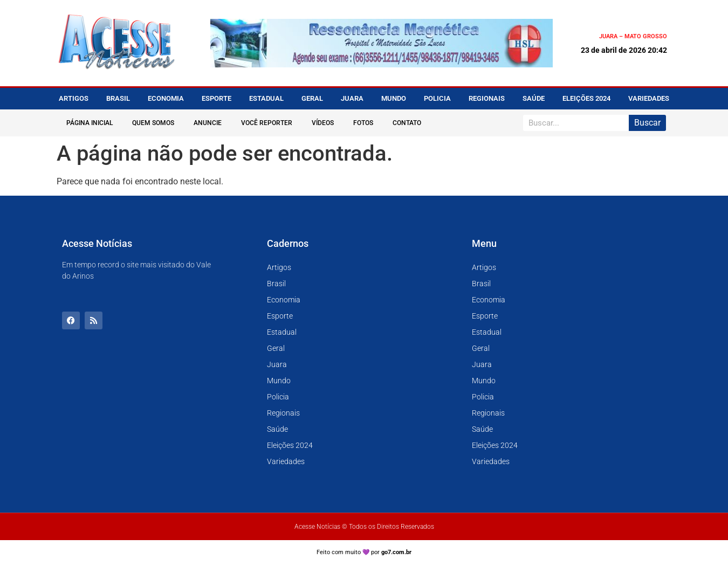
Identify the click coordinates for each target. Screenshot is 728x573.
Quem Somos (153, 123)
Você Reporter (267, 123)
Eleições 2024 (586, 98)
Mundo (394, 98)
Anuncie (208, 123)
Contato (407, 123)
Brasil (118, 98)
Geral (312, 98)
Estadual (266, 98)
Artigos (74, 98)
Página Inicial (90, 123)
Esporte (217, 98)
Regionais (487, 98)
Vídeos (323, 123)
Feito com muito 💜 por (364, 552)
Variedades (649, 98)
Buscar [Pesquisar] (647, 123)
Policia (437, 98)
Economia (166, 98)
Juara (352, 98)
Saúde (534, 98)
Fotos (363, 123)
